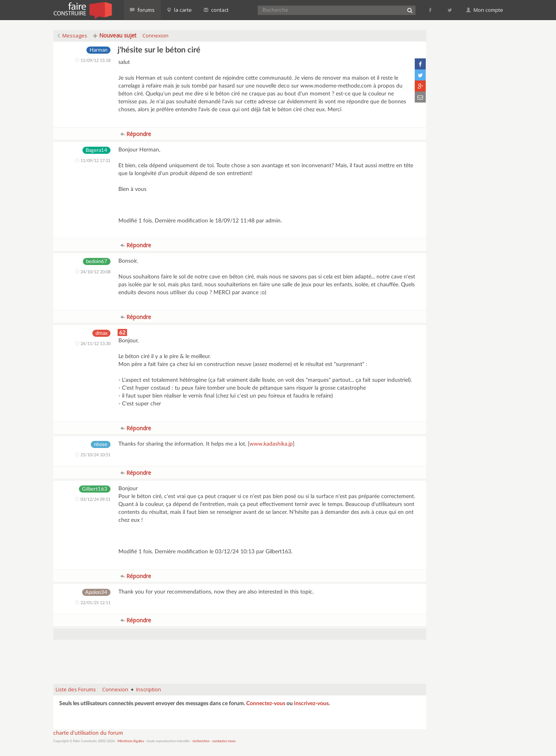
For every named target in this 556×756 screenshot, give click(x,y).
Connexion (155, 35)
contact (216, 10)
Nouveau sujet (115, 35)
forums (142, 10)
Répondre (136, 134)
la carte (179, 10)
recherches (201, 741)
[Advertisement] (240, 658)
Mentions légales (131, 741)
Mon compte (485, 10)
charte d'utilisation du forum (88, 733)
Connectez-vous (266, 704)
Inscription (149, 689)
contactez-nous (224, 741)
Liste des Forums (76, 689)
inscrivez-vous (311, 704)
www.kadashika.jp (271, 444)
